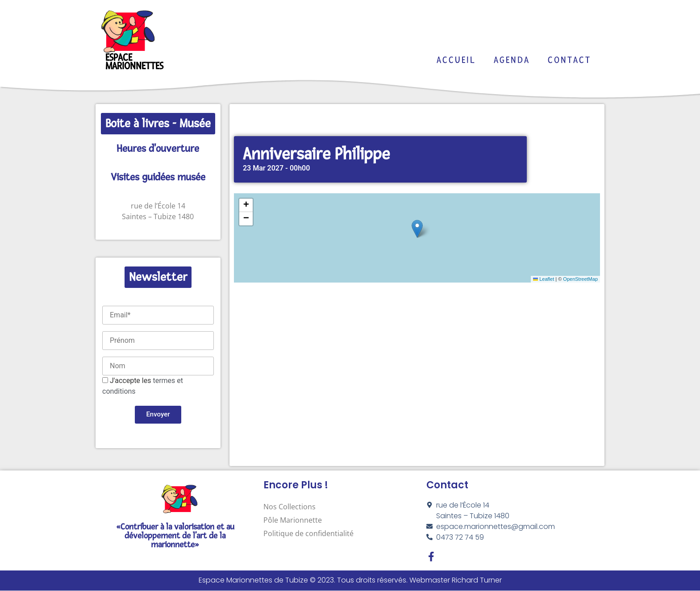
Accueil (456, 60)
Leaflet (544, 279)
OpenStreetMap (580, 279)
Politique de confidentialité (308, 533)
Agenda (512, 60)
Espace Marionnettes (134, 62)
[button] (417, 229)
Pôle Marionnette (293, 520)
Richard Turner (477, 581)
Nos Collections (290, 507)
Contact (569, 60)
